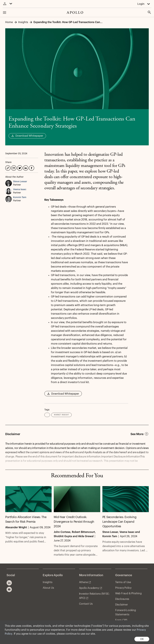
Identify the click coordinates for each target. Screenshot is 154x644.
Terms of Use (123, 582)
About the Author (14, 177)
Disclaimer (122, 605)
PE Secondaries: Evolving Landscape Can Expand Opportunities (119, 522)
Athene (83, 582)
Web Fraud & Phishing (128, 593)
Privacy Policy (123, 588)
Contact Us (86, 604)
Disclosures (122, 599)
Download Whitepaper (27, 136)
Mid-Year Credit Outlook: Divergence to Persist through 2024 (74, 522)
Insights (47, 582)
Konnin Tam (20, 197)
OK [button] (142, 639)
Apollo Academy (89, 588)
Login (141, 4)
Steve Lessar (20, 182)
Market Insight (61, 415)
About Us (48, 588)
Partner (17, 185)
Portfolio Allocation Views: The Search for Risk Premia (26, 519)
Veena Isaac (20, 189)
